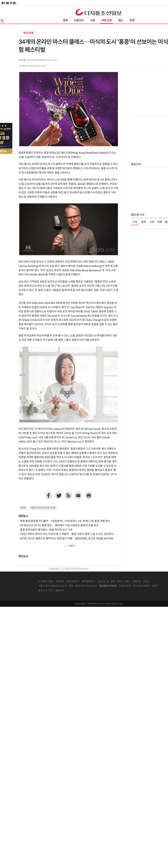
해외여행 (29, 33)
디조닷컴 (99, 12)
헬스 (121, 20)
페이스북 (49, 495)
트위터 (58, 495)
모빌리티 (79, 20)
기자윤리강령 (125, 586)
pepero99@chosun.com (44, 60)
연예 (132, 20)
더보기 (69, 546)
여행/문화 (107, 20)
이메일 (78, 495)
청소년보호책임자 (141, 586)
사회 (93, 20)
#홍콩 (23, 508)
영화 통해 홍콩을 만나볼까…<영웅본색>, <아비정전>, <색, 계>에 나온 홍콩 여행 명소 (65, 521)
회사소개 (43, 591)
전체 (135, 222)
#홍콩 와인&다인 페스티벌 (43, 508)
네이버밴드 (68, 495)
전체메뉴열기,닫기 (2, 21)
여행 (160, 222)
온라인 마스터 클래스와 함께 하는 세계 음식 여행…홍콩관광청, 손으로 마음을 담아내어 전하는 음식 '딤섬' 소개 (68, 539)
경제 (65, 20)
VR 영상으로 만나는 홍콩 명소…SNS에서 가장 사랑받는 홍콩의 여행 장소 (59, 525)
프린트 (89, 495)
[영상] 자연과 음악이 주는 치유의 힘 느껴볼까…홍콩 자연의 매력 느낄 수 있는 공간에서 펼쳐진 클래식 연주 (68, 534)
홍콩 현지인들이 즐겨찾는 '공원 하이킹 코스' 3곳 (46, 530)
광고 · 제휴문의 (56, 591)
